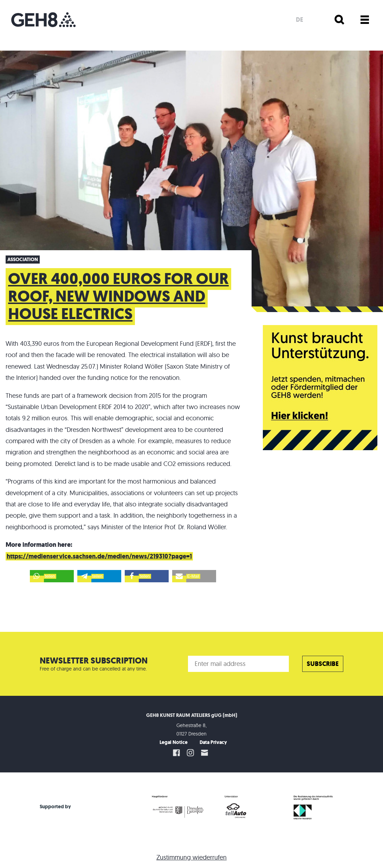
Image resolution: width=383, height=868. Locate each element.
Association (23, 260)
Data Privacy (213, 742)
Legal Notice (174, 742)
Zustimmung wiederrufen (191, 857)
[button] (52, 576)
